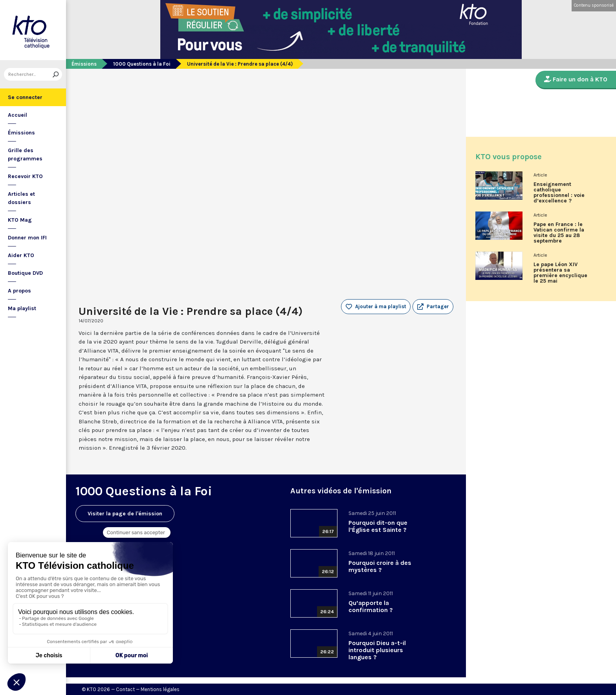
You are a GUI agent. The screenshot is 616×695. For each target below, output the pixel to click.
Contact (125, 689)
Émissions (21, 133)
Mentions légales (160, 689)
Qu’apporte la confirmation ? (371, 606)
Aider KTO (21, 255)
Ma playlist (22, 308)
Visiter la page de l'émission (125, 514)
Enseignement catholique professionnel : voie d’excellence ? (559, 193)
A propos (19, 291)
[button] (433, 307)
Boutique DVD (25, 273)
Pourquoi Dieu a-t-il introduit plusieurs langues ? (377, 650)
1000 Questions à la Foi (142, 64)
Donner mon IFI (27, 238)
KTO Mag (20, 220)
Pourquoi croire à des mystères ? (380, 566)
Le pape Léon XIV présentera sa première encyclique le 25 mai (560, 273)
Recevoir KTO (25, 176)
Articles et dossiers (21, 198)
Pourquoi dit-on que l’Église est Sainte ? (378, 526)
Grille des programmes (25, 154)
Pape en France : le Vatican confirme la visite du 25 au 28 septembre (559, 233)
